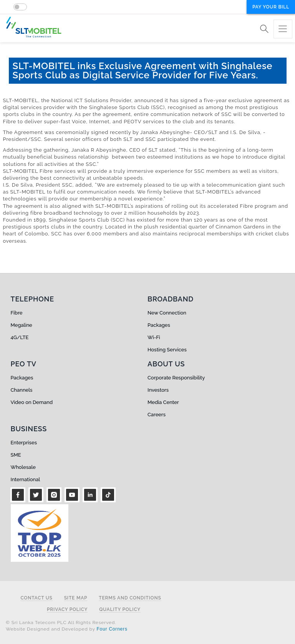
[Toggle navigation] (283, 29)
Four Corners (112, 629)
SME (16, 455)
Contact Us (36, 598)
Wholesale (23, 467)
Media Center (163, 402)
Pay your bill (271, 7)
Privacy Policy (67, 610)
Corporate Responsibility (176, 378)
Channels (22, 390)
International (26, 479)
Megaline (22, 325)
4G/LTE (20, 337)
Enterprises (24, 443)
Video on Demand (32, 402)
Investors (158, 390)
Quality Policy (120, 610)
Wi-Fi (154, 337)
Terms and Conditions (130, 598)
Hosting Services (167, 350)
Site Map (76, 598)
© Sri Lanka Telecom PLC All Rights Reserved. (61, 622)
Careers (157, 415)
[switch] (20, 7)
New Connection (167, 313)
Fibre (17, 313)
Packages (159, 325)
